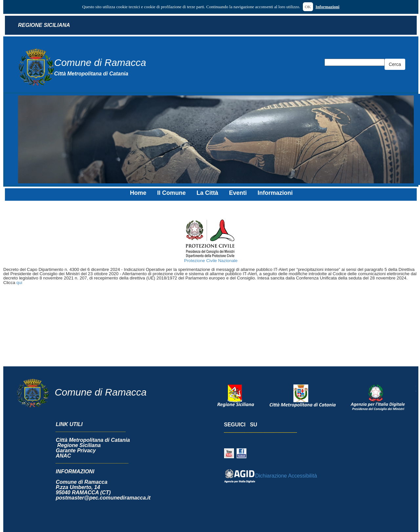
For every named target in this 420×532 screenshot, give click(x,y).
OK (308, 7)
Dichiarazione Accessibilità (271, 476)
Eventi (238, 193)
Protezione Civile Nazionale (211, 261)
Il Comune (171, 193)
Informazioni (328, 7)
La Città (207, 193)
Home (138, 193)
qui (19, 283)
